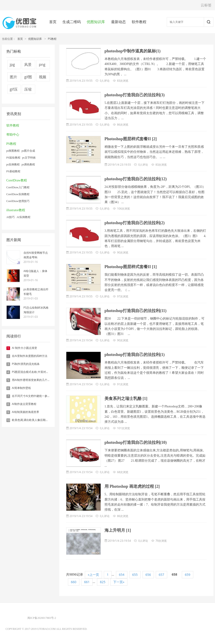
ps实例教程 (13, 164)
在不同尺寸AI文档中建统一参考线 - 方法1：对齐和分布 (45, 396)
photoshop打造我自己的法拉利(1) (135, 355)
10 (8, 420)
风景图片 (28, 66)
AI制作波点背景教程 (24, 404)
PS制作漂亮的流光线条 (26, 364)
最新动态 (118, 22)
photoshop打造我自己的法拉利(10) (136, 442)
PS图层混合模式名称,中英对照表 (32, 372)
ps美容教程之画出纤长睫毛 (36, 292)
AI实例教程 (23, 217)
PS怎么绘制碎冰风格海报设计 (36, 310)
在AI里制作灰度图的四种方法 (30, 356)
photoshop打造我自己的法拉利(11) (136, 311)
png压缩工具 (43, 66)
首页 (53, 22)
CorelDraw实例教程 (18, 194)
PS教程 (52, 39)
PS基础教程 (13, 171)
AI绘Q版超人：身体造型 (35, 273)
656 (148, 575)
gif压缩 (14, 90)
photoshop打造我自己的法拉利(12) (136, 179)
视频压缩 (43, 78)
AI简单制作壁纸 (21, 388)
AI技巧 (11, 217)
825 (103, 582)
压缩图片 (28, 90)
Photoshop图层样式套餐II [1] (131, 267)
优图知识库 (96, 22)
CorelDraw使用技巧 (18, 201)
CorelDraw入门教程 (18, 187)
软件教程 (139, 22)
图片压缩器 (13, 78)
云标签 (206, 5)
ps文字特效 (29, 158)
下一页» (119, 582)
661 (87, 582)
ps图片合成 (28, 151)
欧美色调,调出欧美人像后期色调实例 (34, 420)
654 (122, 575)
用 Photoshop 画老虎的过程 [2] (132, 486)
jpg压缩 (13, 66)
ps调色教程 (28, 164)
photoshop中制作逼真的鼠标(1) (133, 51)
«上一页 (93, 575)
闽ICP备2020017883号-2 (42, 618)
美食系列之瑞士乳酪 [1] (126, 399)
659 (188, 575)
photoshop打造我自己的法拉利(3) (135, 95)
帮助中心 (13, 135)
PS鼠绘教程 (13, 158)
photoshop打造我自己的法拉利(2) (135, 223)
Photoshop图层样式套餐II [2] (131, 139)
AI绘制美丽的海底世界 (26, 412)
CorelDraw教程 (17, 180)
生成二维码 (72, 22)
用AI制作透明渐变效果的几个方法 (32, 380)
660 (74, 582)
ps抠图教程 (13, 151)
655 (135, 575)
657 (161, 575)
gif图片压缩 (28, 78)
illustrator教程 (16, 210)
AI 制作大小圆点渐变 (24, 348)
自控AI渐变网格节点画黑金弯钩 (36, 255)
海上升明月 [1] (118, 530)
